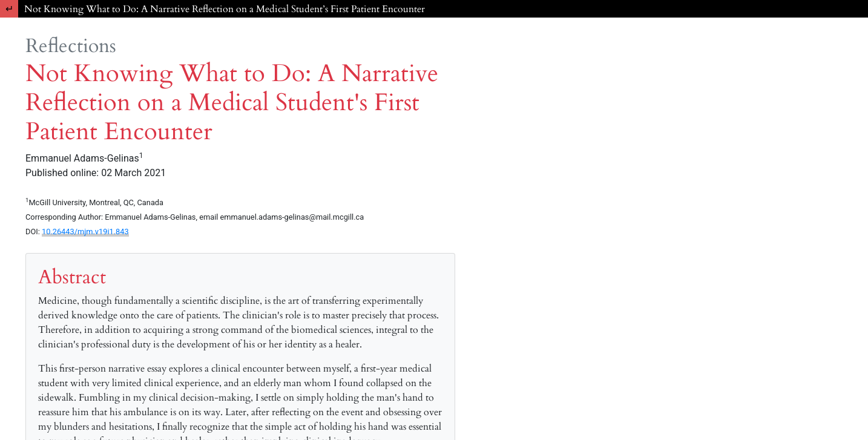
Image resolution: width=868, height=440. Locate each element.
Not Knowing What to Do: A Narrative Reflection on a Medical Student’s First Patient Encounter (225, 9)
